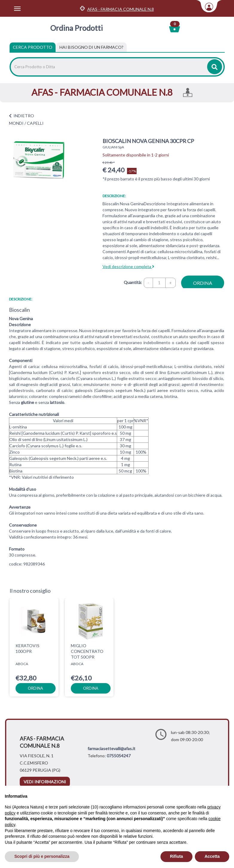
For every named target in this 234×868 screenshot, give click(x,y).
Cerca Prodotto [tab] (33, 47)
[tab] (91, 47)
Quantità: (133, 282)
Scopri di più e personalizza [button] (42, 856)
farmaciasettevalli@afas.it (111, 748)
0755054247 (119, 756)
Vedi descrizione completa (128, 266)
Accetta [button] (212, 856)
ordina (203, 283)
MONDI (16, 123)
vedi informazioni (45, 782)
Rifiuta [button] (177, 856)
